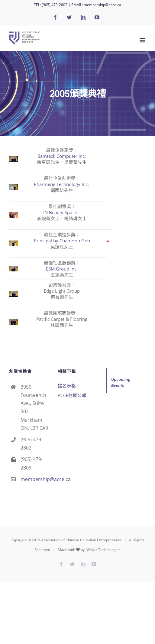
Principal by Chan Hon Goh (62, 241)
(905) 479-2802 (55, 5)
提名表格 (67, 386)
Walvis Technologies (103, 550)
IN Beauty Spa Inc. (62, 212)
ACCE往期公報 (72, 395)
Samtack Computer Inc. (62, 156)
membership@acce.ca (102, 5)
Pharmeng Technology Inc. (62, 184)
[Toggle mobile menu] (143, 40)
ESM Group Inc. (62, 269)
